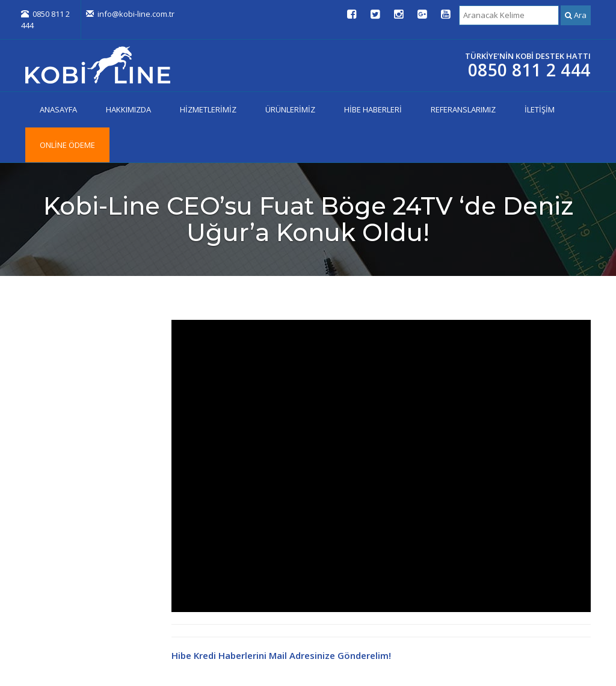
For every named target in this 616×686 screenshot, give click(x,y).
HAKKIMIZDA (128, 109)
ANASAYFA (58, 109)
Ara (576, 15)
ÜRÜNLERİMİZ (290, 109)
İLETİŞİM (540, 109)
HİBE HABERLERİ (373, 109)
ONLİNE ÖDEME (67, 145)
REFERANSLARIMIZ (463, 109)
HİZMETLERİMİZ (208, 109)
